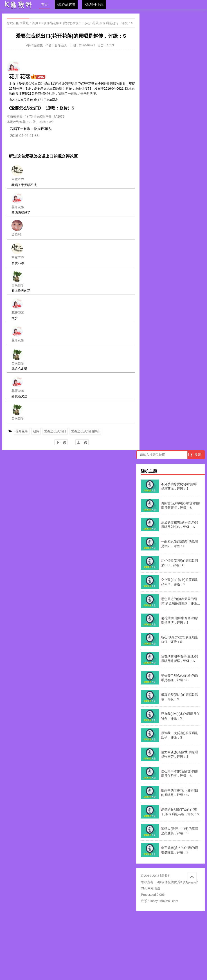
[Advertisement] (103, 947)
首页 (45, 4)
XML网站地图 (150, 888)
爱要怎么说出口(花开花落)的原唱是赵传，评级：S (98, 23)
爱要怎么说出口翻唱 (85, 431)
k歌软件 (162, 882)
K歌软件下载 (94, 4)
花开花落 (22, 431)
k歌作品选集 (66, 4)
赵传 (36, 431)
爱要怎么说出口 (55, 431)
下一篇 (61, 442)
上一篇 (82, 442)
